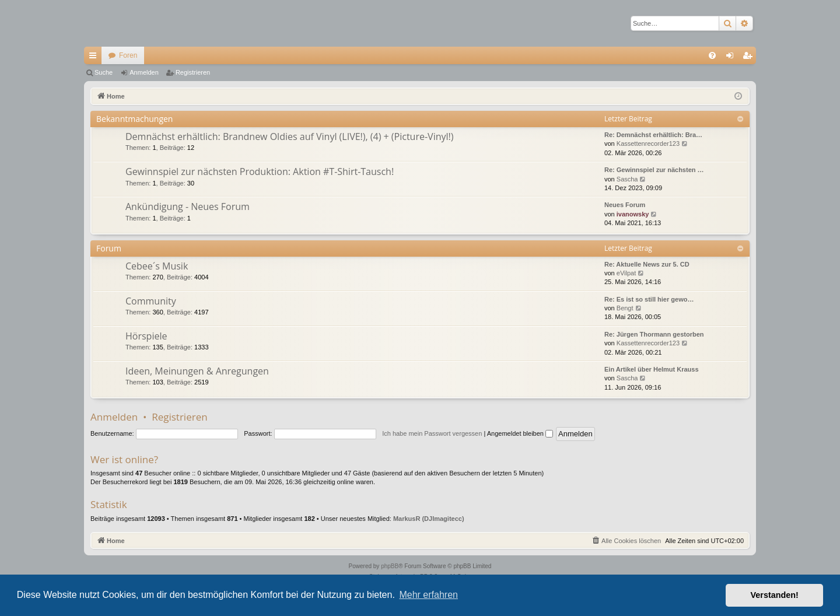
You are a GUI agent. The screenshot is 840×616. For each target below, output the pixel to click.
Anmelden (144, 72)
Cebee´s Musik (157, 266)
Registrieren (193, 72)
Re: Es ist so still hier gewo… (649, 299)
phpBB (390, 566)
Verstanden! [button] (775, 595)
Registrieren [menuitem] (750, 58)
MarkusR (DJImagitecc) (429, 519)
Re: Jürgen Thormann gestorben (654, 334)
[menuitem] (712, 55)
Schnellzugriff (95, 58)
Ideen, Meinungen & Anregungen (197, 371)
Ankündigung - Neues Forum (188, 206)
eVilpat (626, 273)
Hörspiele (146, 336)
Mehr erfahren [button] (428, 595)
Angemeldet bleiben (520, 433)
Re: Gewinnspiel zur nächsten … (654, 170)
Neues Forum (625, 205)
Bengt (625, 308)
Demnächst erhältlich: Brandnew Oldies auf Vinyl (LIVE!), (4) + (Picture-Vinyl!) (289, 136)
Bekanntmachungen (134, 119)
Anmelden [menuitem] (732, 58)
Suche (104, 72)
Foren (128, 55)
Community (151, 301)
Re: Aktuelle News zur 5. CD (647, 264)
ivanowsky (633, 214)
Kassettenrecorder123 (648, 143)
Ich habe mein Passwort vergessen (432, 433)
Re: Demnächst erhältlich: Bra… (653, 135)
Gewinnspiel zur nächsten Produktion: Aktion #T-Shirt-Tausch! (260, 171)
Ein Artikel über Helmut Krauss (652, 369)
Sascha (627, 179)
